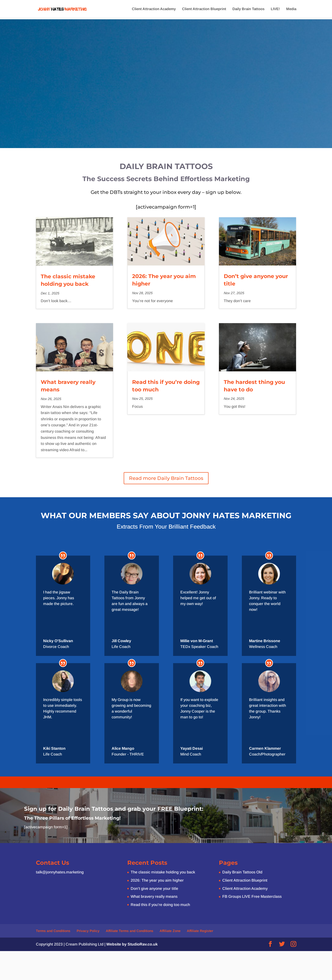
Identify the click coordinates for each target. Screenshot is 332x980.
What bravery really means (154, 896)
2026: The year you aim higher (157, 880)
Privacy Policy (88, 931)
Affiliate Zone (170, 931)
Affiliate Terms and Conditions (130, 931)
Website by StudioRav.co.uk (132, 944)
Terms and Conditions (53, 931)
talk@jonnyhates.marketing (60, 872)
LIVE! (275, 9)
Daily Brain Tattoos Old (242, 872)
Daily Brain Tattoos (248, 9)
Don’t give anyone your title (154, 888)
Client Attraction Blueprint (204, 9)
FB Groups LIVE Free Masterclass (252, 896)
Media (291, 9)
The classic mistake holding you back (163, 872)
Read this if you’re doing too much (160, 905)
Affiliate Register (200, 931)
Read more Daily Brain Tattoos (166, 478)
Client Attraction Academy (154, 9)
